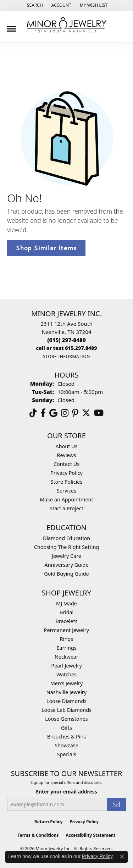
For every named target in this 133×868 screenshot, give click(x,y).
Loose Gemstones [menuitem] (66, 719)
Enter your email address (66, 792)
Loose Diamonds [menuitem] (66, 701)
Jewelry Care (66, 556)
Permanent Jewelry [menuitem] (66, 630)
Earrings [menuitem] (66, 648)
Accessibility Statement (90, 835)
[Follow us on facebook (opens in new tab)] (43, 413)
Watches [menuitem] (66, 674)
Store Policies (67, 482)
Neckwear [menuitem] (66, 657)
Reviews (67, 455)
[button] (34, 5)
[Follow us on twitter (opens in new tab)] (86, 413)
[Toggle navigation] (12, 26)
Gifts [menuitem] (66, 728)
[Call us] (67, 348)
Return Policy (49, 822)
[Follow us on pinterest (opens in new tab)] (75, 413)
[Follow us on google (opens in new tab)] (53, 413)
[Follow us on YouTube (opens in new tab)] (99, 413)
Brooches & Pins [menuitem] (66, 737)
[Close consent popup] (122, 857)
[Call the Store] (66, 340)
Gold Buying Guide (66, 574)
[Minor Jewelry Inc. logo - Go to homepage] (67, 25)
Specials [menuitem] (66, 754)
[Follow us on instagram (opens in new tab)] (65, 413)
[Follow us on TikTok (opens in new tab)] (33, 413)
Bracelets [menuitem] (66, 621)
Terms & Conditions (38, 835)
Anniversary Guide (66, 565)
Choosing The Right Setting (66, 547)
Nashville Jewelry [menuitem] (66, 692)
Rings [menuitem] (66, 639)
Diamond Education (66, 538)
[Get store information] (66, 356)
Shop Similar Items (46, 248)
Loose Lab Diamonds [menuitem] (66, 710)
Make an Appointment (66, 499)
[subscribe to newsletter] (116, 804)
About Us (67, 446)
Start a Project (66, 508)
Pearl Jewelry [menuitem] (66, 666)
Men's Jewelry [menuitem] (67, 683)
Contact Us (66, 464)
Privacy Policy (66, 473)
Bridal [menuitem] (67, 612)
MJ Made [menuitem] (66, 603)
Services (66, 491)
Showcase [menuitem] (66, 745)
